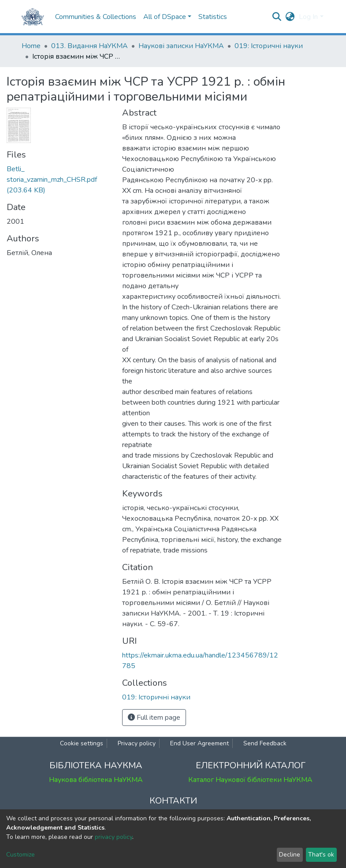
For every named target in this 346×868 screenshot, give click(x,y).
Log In (308, 17)
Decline (290, 855)
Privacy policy (137, 743)
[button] (290, 17)
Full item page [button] (154, 718)
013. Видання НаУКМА (89, 46)
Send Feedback (265, 743)
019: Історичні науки (269, 46)
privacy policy (113, 837)
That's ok (321, 855)
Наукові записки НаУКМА (181, 46)
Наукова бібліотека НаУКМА (96, 780)
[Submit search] (277, 17)
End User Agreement (199, 743)
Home (31, 46)
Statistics (213, 17)
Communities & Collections (96, 17)
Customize (20, 855)
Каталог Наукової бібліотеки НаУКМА (250, 780)
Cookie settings (82, 743)
